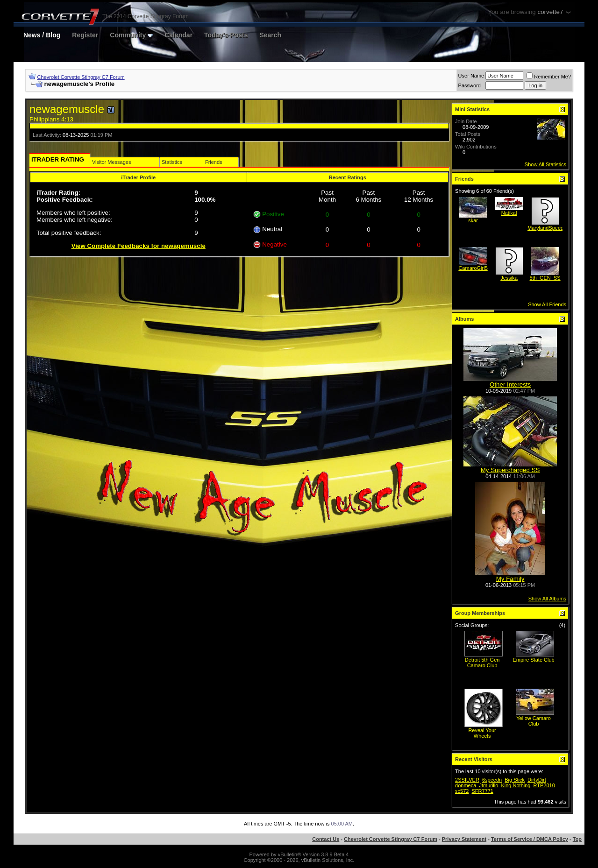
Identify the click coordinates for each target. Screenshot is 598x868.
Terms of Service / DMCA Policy (530, 839)
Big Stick (515, 780)
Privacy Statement (464, 839)
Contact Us (326, 839)
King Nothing (516, 785)
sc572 (462, 791)
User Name (471, 76)
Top (577, 839)
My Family (510, 579)
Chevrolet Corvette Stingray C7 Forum (81, 77)
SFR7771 (483, 791)
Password (470, 85)
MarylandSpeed (545, 228)
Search (270, 35)
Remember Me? (549, 77)
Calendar (178, 35)
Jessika (509, 278)
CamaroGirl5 (473, 268)
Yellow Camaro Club (534, 721)
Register (85, 35)
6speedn (492, 780)
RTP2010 (544, 785)
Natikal (509, 213)
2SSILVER (467, 780)
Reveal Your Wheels (482, 733)
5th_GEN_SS (545, 278)
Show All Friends (547, 304)
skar (473, 220)
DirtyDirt (537, 780)
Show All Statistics (545, 164)
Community (131, 35)
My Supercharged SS (510, 470)
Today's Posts (226, 35)
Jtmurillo (488, 785)
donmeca (466, 785)
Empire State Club (533, 660)
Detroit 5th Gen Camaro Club (482, 663)
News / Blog (42, 35)
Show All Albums (547, 599)
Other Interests (510, 385)
